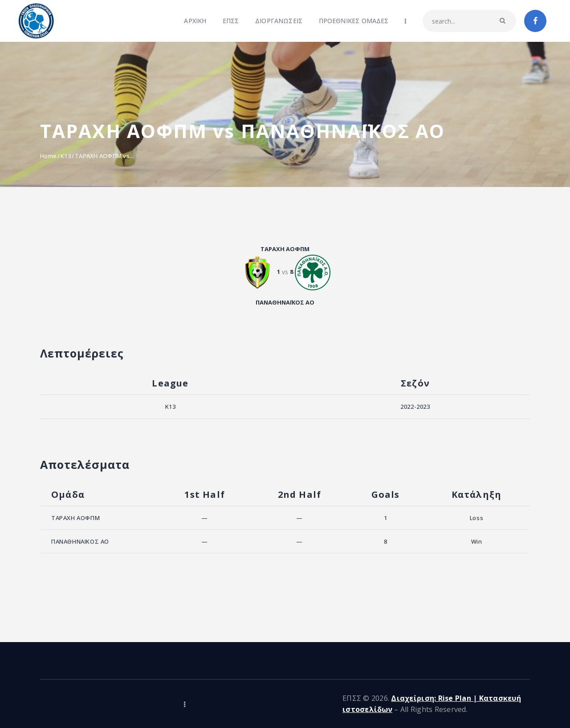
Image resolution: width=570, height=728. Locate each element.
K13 (66, 156)
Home (48, 156)
